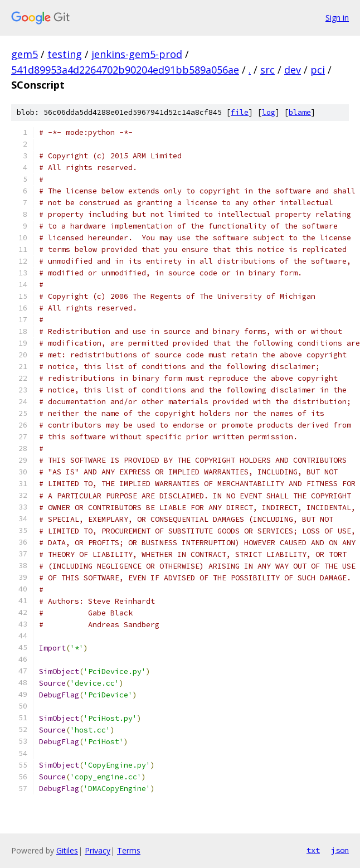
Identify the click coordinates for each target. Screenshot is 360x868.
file (240, 112)
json (340, 850)
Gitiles (67, 850)
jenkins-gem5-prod (137, 54)
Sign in (337, 18)
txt (313, 850)
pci (318, 70)
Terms (129, 850)
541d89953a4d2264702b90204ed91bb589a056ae (125, 70)
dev (293, 70)
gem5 (25, 54)
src (267, 70)
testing (65, 54)
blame (300, 112)
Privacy (98, 850)
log (269, 112)
